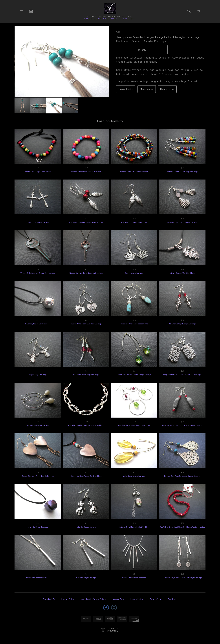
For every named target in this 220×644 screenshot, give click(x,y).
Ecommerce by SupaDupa (113, 630)
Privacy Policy (137, 599)
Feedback (172, 599)
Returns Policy (68, 599)
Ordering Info (49, 599)
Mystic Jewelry (147, 89)
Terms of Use (155, 599)
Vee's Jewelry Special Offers (93, 599)
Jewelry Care (118, 599)
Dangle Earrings (167, 89)
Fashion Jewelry (126, 89)
